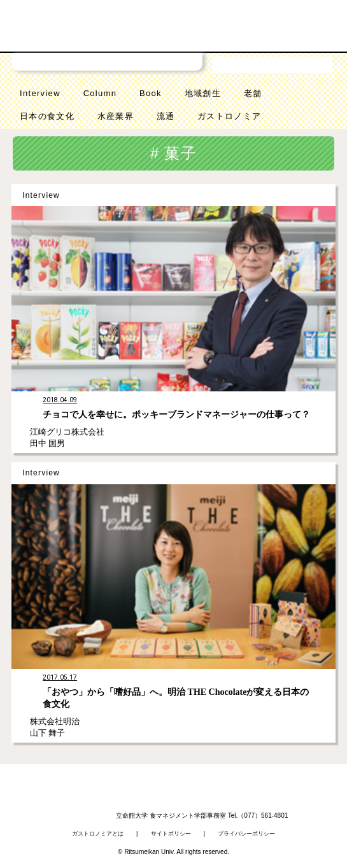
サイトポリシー (171, 834)
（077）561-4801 (263, 815)
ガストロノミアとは (98, 834)
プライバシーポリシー (246, 834)
